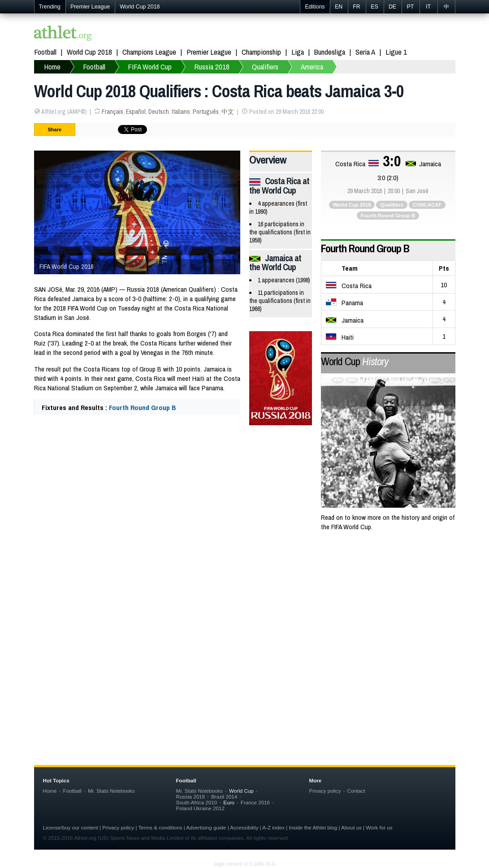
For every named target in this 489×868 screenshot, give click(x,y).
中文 (228, 112)
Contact (356, 791)
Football (45, 52)
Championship (261, 52)
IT (428, 7)
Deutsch (159, 112)
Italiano (181, 112)
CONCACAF (427, 205)
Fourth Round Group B (142, 408)
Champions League (149, 52)
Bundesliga (330, 52)
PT (411, 7)
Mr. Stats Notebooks (111, 791)
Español (136, 112)
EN (339, 7)
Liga (298, 52)
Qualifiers (392, 205)
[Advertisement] (245, 611)
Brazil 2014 (224, 797)
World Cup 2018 (140, 7)
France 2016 (255, 802)
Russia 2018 (191, 797)
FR (357, 7)
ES (374, 7)
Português (206, 112)
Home (50, 791)
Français (113, 112)
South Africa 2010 (197, 802)
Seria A (365, 52)
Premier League (90, 7)
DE (392, 7)
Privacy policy (325, 791)
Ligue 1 (396, 52)
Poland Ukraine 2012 (200, 808)
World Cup (355, 361)
